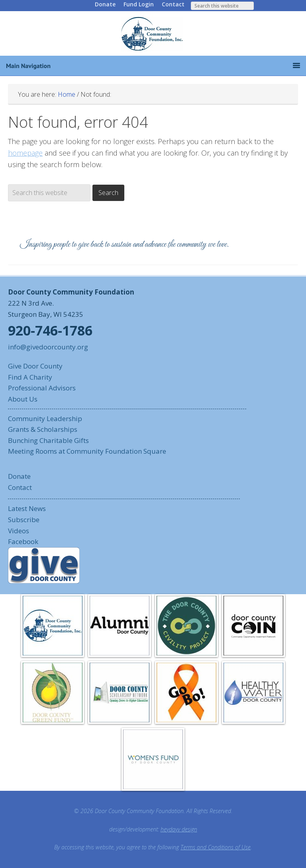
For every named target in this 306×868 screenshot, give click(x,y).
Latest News (27, 508)
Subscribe (24, 520)
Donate (105, 4)
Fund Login (139, 4)
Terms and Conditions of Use (216, 847)
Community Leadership (45, 418)
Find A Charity (30, 377)
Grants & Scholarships (43, 429)
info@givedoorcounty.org (48, 347)
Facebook (23, 541)
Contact (173, 4)
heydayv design (179, 829)
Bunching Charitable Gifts (48, 440)
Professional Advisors (42, 388)
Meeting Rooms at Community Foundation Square (87, 451)
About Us (23, 399)
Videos (19, 531)
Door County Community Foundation (153, 33)
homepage (25, 153)
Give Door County (35, 366)
